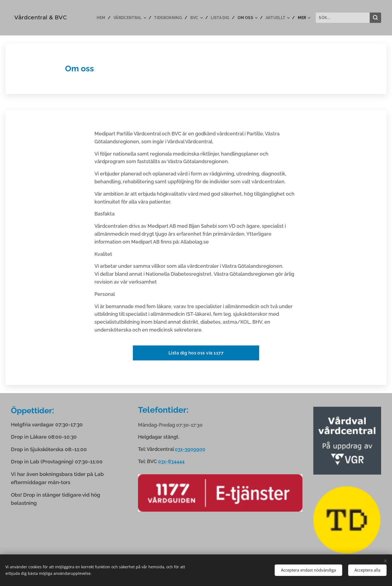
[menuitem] (98, 18)
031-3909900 (190, 449)
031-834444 (171, 461)
